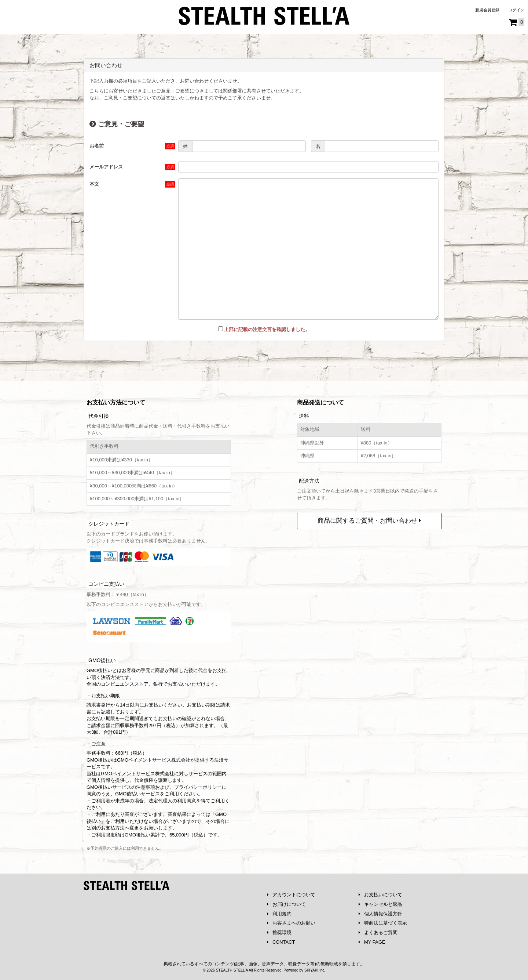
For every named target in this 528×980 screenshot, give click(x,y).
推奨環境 (279, 932)
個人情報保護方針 (380, 913)
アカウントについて (291, 894)
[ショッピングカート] (517, 22)
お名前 (97, 146)
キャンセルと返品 (380, 904)
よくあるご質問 (378, 932)
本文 (94, 184)
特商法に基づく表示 (383, 923)
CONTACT (281, 942)
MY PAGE (372, 942)
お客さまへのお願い (291, 923)
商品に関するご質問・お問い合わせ (369, 520)
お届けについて (286, 904)
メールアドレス (106, 167)
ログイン (516, 10)
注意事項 (146, 787)
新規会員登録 (487, 10)
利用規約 (279, 913)
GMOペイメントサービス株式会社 (137, 773)
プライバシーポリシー (198, 787)
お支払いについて (380, 894)
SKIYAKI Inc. (315, 970)
